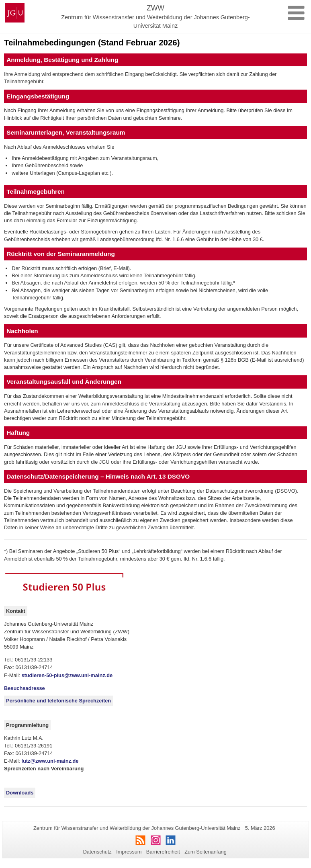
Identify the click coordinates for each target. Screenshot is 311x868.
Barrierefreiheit (163, 852)
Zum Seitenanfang (206, 852)
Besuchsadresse (25, 688)
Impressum (129, 852)
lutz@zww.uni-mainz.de (50, 761)
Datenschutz (97, 852)
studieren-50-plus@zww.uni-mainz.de (67, 675)
